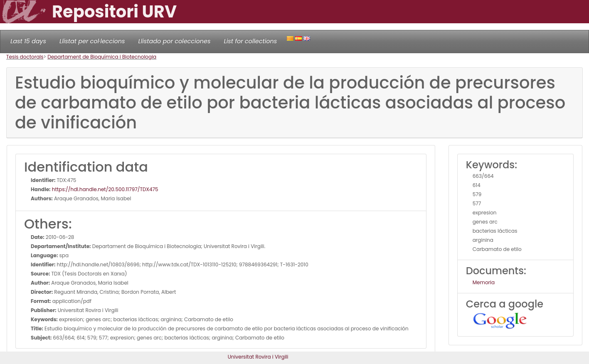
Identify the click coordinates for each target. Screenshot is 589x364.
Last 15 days (28, 41)
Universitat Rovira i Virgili (258, 357)
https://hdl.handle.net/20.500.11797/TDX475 (105, 189)
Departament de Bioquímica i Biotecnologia (102, 57)
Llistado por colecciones (175, 41)
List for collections (250, 41)
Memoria (484, 282)
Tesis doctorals (25, 57)
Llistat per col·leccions (92, 41)
